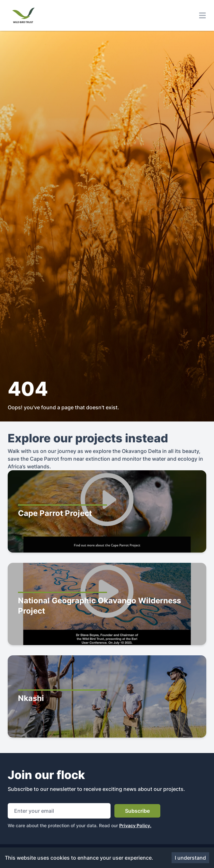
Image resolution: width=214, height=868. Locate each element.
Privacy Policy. (135, 825)
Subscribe (137, 811)
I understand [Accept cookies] (190, 858)
